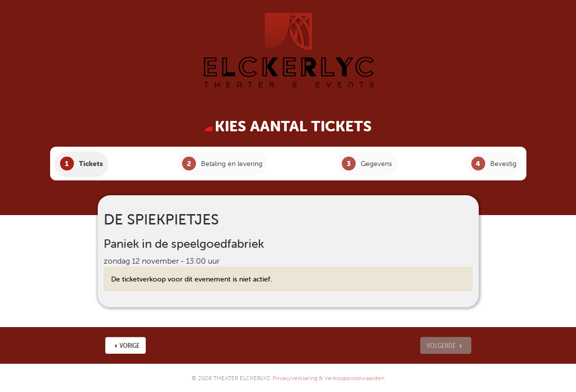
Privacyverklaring (295, 378)
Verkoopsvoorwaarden (354, 378)
